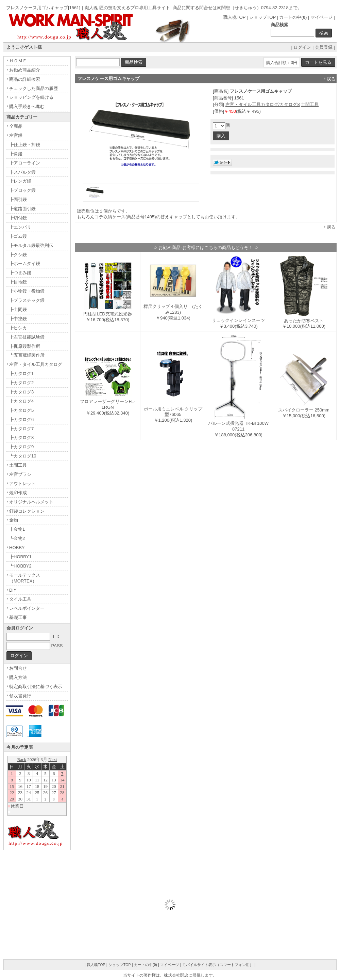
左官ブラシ (20, 474)
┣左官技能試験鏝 (27, 337)
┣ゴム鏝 (18, 236)
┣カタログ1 (21, 374)
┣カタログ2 (21, 383)
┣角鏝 (16, 154)
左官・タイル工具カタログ (36, 364)
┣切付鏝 (18, 218)
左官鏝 (16, 135)
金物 (14, 520)
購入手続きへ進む (27, 106)
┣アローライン (25, 163)
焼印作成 (18, 493)
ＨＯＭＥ (18, 61)
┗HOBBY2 (20, 566)
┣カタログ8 (21, 438)
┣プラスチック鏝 (27, 300)
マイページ (321, 17)
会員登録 (324, 47)
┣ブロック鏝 (22, 190)
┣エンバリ (20, 227)
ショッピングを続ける (31, 97)
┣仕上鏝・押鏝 (25, 145)
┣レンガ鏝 (20, 181)
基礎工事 (18, 617)
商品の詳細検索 (25, 79)
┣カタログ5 (21, 410)
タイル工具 (20, 599)
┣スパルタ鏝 (22, 172)
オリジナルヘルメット (31, 502)
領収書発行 (20, 696)
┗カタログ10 (23, 456)
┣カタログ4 (21, 401)
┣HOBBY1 (20, 557)
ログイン (302, 47)
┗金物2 (17, 538)
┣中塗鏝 (18, 319)
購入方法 (18, 677)
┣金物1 (17, 529)
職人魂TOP (234, 17)
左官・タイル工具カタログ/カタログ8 (263, 104)
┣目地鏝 (18, 282)
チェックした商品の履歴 (33, 88)
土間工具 (310, 104)
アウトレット (22, 484)
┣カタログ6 (21, 419)
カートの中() (293, 17)
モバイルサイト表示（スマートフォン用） (218, 965)
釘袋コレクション (27, 511)
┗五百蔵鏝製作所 (27, 355)
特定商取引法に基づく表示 (36, 687)
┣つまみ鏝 (20, 273)
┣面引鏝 (18, 199)
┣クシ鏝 (18, 255)
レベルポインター (27, 608)
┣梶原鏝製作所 (25, 346)
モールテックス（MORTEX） (25, 578)
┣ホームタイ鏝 (25, 263)
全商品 (16, 126)
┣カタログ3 (21, 392)
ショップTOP (262, 17)
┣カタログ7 (21, 429)
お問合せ (18, 668)
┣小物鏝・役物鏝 (27, 291)
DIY (13, 590)
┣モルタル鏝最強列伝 (31, 245)
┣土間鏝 (18, 309)
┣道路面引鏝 (22, 209)
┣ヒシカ (18, 328)
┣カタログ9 (21, 447)
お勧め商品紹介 (25, 70)
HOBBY (17, 548)
